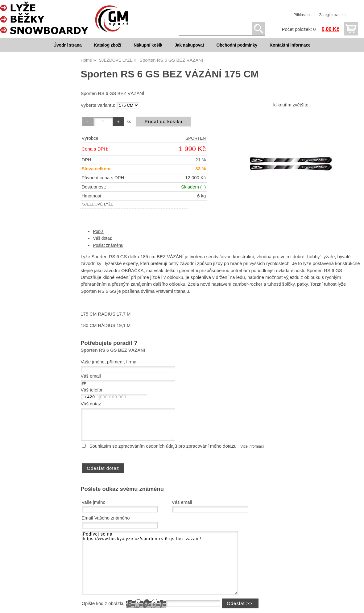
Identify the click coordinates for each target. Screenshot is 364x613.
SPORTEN (196, 138)
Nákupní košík (148, 45)
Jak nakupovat (189, 45)
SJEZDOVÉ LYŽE (98, 204)
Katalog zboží (108, 45)
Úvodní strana (67, 45)
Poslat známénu (108, 245)
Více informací (252, 446)
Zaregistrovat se (332, 15)
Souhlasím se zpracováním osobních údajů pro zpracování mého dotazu (163, 446)
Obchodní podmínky (237, 45)
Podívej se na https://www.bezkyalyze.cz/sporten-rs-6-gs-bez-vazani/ (160, 563)
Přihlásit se (302, 15)
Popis (98, 232)
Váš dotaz (102, 238)
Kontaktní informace (290, 45)
